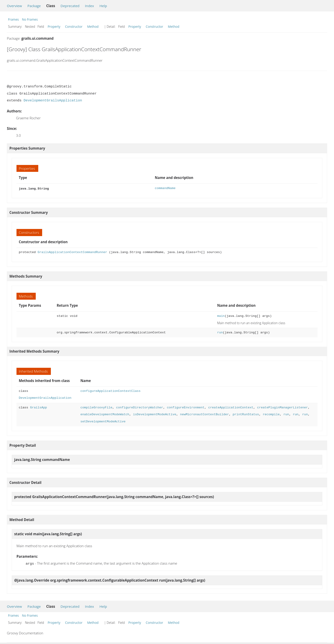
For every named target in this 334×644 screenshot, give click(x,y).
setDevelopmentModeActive (103, 421)
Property (54, 26)
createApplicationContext (231, 407)
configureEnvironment (186, 407)
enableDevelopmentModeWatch (105, 414)
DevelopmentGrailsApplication (53, 100)
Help (103, 6)
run (220, 332)
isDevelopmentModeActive (155, 414)
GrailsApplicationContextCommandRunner (72, 252)
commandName (165, 188)
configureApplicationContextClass (111, 391)
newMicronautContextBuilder (204, 414)
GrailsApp (38, 407)
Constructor (74, 26)
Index (89, 6)
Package (34, 6)
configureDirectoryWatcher (140, 407)
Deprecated (70, 6)
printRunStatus (246, 414)
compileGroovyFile (96, 407)
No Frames (30, 19)
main (221, 316)
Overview (14, 6)
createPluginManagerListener (282, 407)
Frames (13, 19)
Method (93, 26)
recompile (271, 414)
